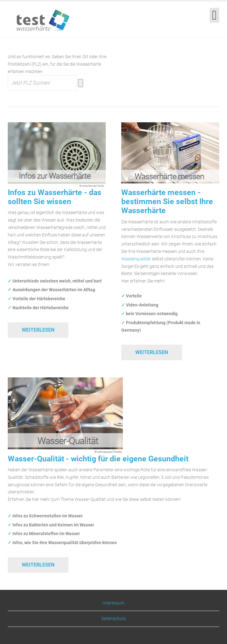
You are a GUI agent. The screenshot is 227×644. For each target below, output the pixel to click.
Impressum (113, 603)
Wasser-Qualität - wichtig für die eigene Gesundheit (98, 459)
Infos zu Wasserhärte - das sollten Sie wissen (55, 197)
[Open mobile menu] (214, 15)
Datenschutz (114, 618)
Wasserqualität (136, 259)
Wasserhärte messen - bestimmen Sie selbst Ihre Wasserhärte (167, 202)
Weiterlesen (38, 330)
